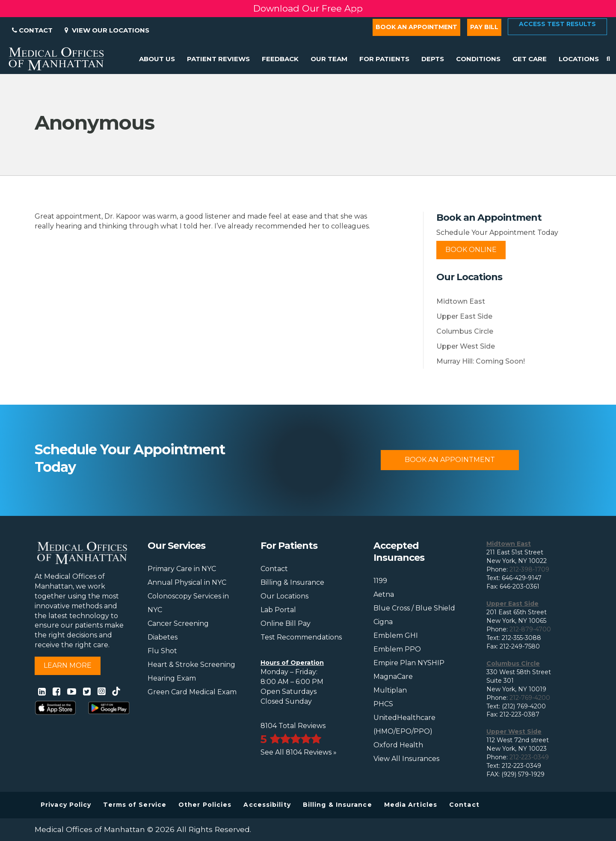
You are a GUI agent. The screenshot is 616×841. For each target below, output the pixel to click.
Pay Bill (484, 27)
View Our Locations (107, 30)
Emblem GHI (396, 635)
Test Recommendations (301, 637)
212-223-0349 (529, 757)
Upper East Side (464, 316)
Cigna (383, 622)
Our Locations (284, 596)
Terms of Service (135, 805)
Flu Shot (162, 651)
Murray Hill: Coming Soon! (481, 361)
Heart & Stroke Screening (191, 665)
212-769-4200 (530, 698)
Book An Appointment (450, 460)
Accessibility (267, 805)
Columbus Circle (465, 331)
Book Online (471, 250)
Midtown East (461, 301)
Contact (32, 30)
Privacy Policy (66, 805)
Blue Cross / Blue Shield (414, 608)
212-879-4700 (530, 629)
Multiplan (390, 690)
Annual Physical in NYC (187, 582)
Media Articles (411, 805)
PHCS (383, 704)
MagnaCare (393, 677)
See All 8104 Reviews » (299, 752)
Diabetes (163, 637)
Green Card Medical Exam (192, 692)
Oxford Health (398, 745)
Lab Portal (278, 610)
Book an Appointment (416, 27)
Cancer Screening (178, 623)
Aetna (384, 594)
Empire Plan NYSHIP (409, 663)
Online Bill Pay (286, 623)
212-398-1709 (529, 569)
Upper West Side (466, 346)
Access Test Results (557, 24)
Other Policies (205, 805)
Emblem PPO (397, 649)
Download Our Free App (308, 8)
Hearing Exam (172, 678)
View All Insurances (406, 759)
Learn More (68, 665)
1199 (380, 581)
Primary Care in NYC (182, 569)
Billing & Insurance (292, 582)
